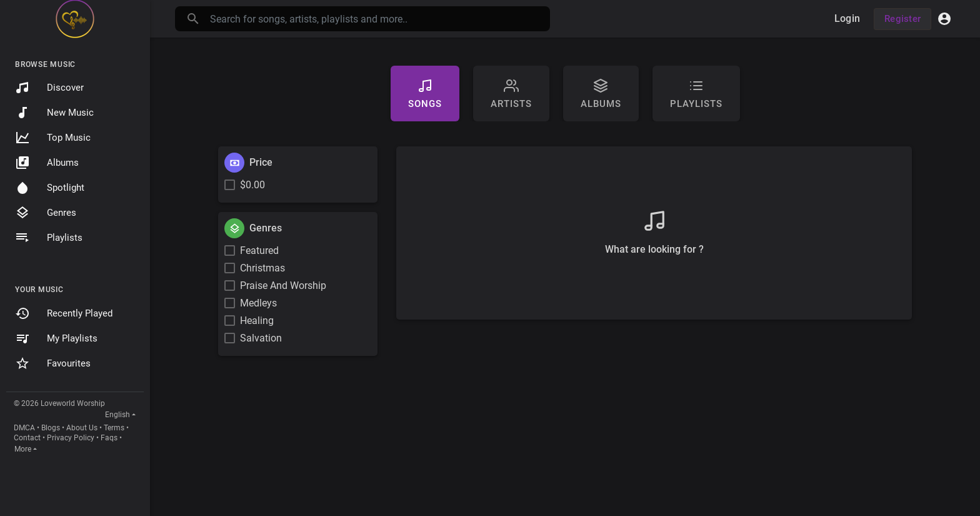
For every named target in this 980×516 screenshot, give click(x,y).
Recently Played (64, 313)
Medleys (258, 303)
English (117, 415)
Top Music (53, 138)
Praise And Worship (283, 286)
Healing (257, 321)
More (23, 449)
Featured (259, 250)
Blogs (51, 428)
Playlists (49, 238)
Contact (27, 438)
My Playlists (56, 338)
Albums (47, 163)
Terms (114, 428)
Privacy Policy (71, 438)
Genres (46, 213)
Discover (49, 88)
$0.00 (252, 185)
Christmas (262, 268)
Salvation (261, 338)
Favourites (53, 363)
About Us (82, 428)
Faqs (109, 438)
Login (847, 18)
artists (511, 94)
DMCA (24, 428)
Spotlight (50, 188)
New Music (54, 113)
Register (902, 19)
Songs (425, 94)
